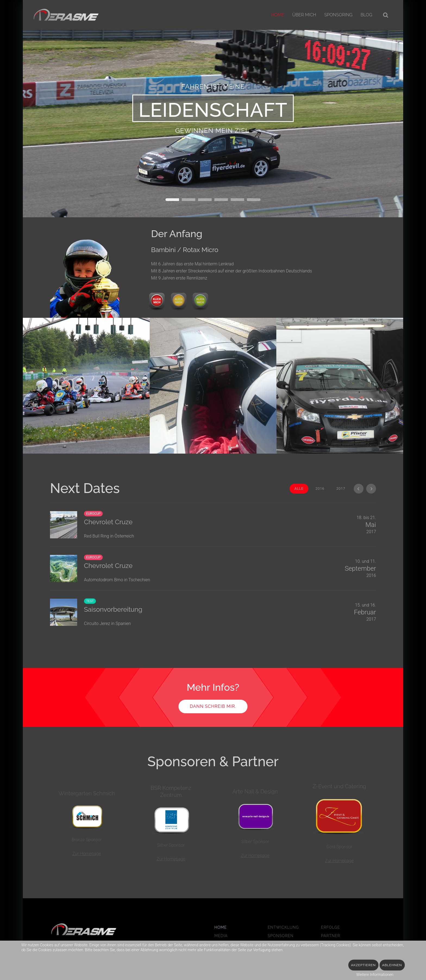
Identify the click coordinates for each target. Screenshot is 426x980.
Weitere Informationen (375, 975)
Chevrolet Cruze (108, 566)
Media (221, 936)
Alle (299, 489)
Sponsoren (281, 936)
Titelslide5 (254, 200)
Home (278, 15)
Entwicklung (283, 927)
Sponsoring (338, 15)
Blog (366, 15)
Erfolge (331, 927)
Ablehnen (392, 965)
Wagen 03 (221, 200)
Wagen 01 (172, 200)
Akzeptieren (363, 965)
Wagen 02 (205, 200)
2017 (341, 489)
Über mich (304, 15)
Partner (331, 936)
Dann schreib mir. (213, 706)
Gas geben (189, 200)
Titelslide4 (237, 200)
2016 (320, 489)
